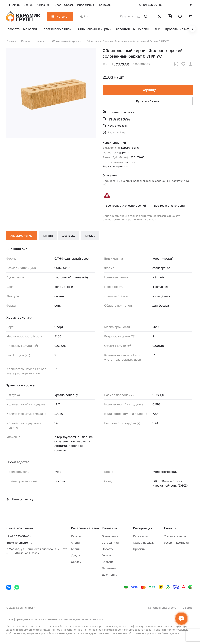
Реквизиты (140, 536)
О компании (110, 536)
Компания (109, 528)
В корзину (148, 90)
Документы (110, 575)
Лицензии (109, 568)
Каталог (76, 536)
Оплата (48, 235)
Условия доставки (176, 543)
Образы (76, 562)
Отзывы (90, 235)
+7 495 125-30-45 (150, 5)
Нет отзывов (120, 64)
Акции (75, 543)
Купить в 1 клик (147, 101)
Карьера (108, 562)
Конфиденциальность (162, 608)
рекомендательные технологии (83, 619)
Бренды (76, 549)
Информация (143, 528)
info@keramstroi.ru (19, 543)
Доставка (69, 235)
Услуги (76, 555)
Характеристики (22, 235)
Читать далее (171, 633)
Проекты (139, 549)
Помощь (170, 528)
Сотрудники (110, 543)
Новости (108, 549)
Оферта (188, 608)
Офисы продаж (143, 543)
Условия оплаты (175, 536)
